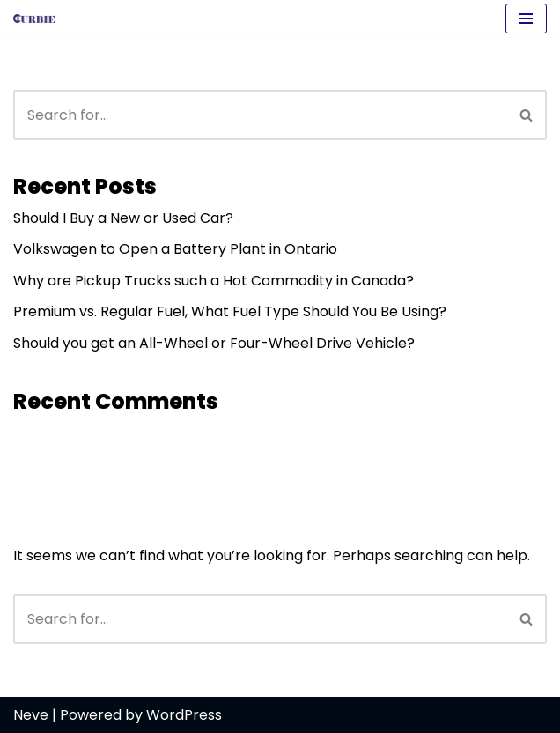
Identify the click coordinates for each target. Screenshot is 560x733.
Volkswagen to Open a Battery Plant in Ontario (175, 249)
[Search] (260, 115)
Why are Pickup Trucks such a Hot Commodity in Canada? (214, 281)
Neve (31, 715)
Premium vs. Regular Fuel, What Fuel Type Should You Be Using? (230, 311)
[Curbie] (39, 18)
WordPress (184, 715)
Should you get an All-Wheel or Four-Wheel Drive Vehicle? (214, 343)
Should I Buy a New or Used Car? (123, 218)
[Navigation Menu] (526, 19)
